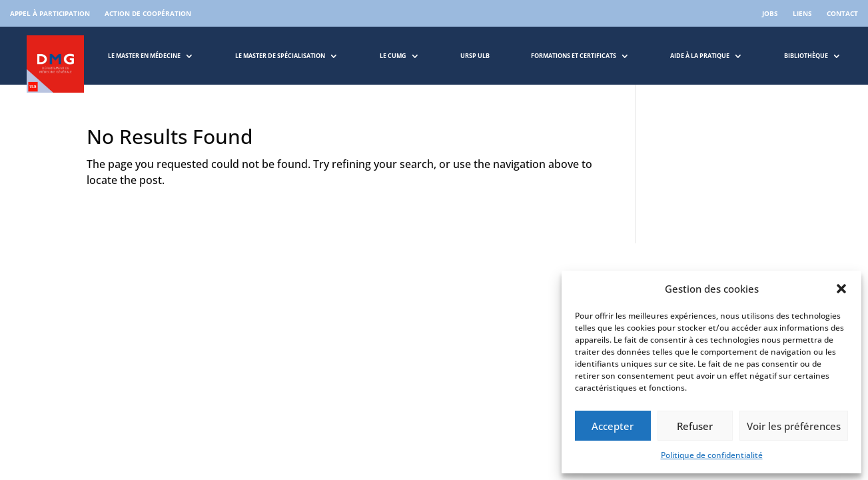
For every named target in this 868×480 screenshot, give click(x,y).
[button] (841, 289)
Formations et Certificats (574, 56)
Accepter (613, 426)
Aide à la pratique (700, 56)
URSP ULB (475, 56)
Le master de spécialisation (280, 56)
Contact (842, 13)
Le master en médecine (144, 56)
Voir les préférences (794, 426)
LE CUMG (393, 56)
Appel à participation (50, 13)
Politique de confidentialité (712, 455)
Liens (802, 13)
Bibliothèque (806, 56)
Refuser (695, 426)
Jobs (770, 13)
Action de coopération (148, 13)
